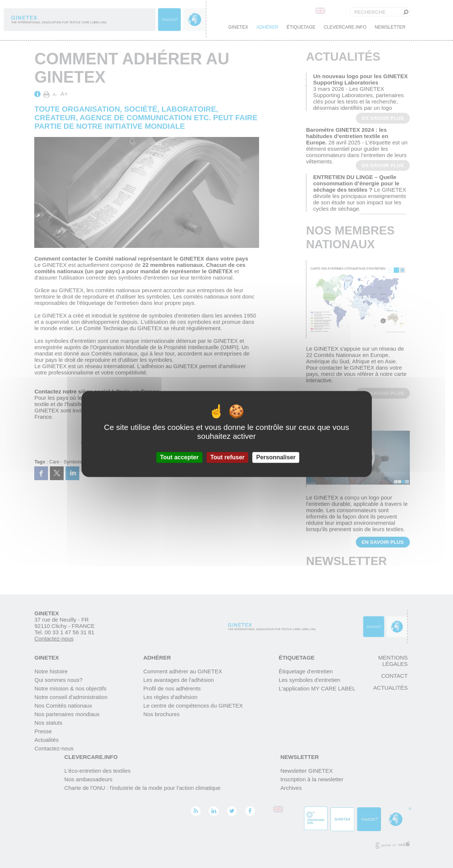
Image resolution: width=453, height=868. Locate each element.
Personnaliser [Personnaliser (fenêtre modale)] (276, 457)
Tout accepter (179, 457)
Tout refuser (227, 457)
